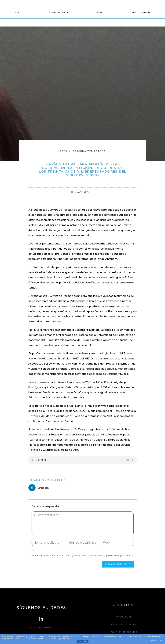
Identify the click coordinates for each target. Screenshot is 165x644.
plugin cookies (157, 640)
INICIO (19, 12)
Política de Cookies (124, 632)
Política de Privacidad (124, 624)
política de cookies (29, 639)
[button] (40, 488)
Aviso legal (124, 617)
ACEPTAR (82, 642)
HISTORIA (64, 151)
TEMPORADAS (58, 12)
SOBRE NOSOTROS (139, 12)
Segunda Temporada (89, 151)
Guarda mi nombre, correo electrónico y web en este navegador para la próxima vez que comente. (83, 555)
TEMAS (98, 12)
